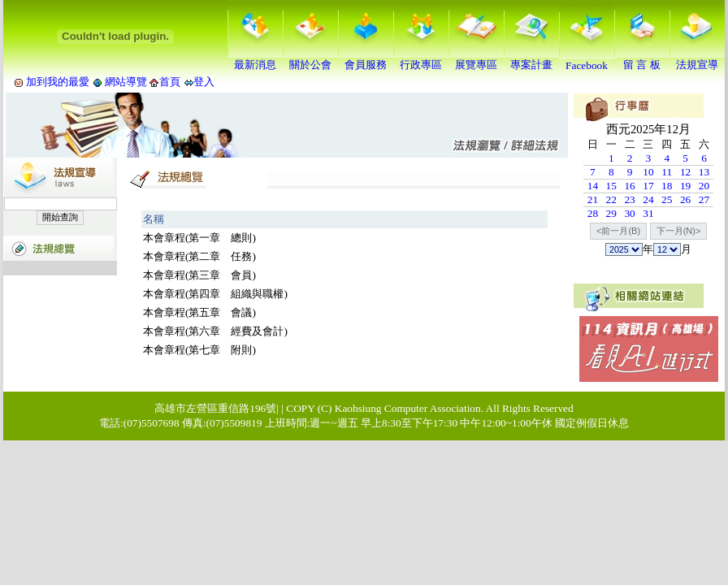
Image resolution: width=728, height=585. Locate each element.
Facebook (587, 61)
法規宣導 (697, 59)
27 (704, 199)
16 (629, 186)
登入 (204, 82)
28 (593, 213)
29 (611, 213)
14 (593, 186)
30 (629, 213)
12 (685, 172)
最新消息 (255, 59)
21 (593, 199)
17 (648, 186)
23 (629, 199)
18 (667, 186)
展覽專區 (476, 59)
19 (685, 186)
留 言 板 (642, 59)
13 (704, 172)
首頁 (170, 82)
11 (667, 172)
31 (648, 213)
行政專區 (421, 59)
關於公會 (310, 59)
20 (704, 186)
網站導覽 (126, 82)
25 (667, 199)
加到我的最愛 (58, 82)
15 (611, 186)
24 (648, 199)
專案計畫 (531, 59)
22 (611, 199)
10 (648, 172)
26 (685, 199)
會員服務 (366, 59)
